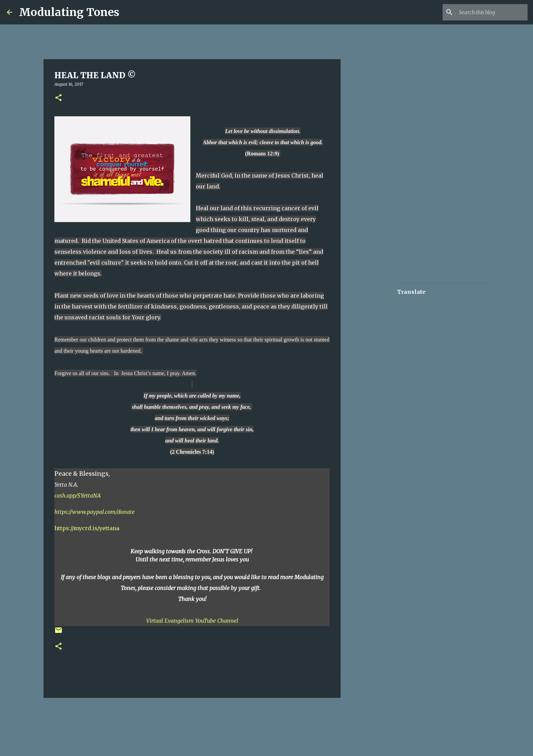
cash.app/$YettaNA (78, 495)
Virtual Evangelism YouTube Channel (192, 621)
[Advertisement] (165, 723)
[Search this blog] (492, 12)
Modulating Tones (69, 12)
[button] (58, 98)
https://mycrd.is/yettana (87, 528)
